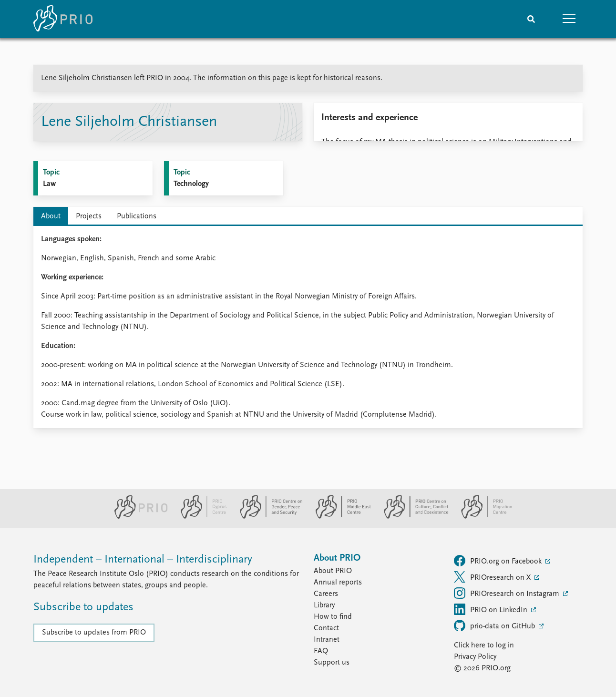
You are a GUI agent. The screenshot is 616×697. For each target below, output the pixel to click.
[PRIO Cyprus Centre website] (200, 517)
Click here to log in (484, 646)
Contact (326, 628)
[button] (569, 19)
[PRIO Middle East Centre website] (339, 517)
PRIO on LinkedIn (492, 609)
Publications (137, 216)
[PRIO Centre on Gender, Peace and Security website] (267, 517)
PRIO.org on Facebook (499, 561)
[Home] (63, 19)
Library (324, 605)
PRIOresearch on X (493, 577)
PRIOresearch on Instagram (508, 593)
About (51, 216)
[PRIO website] (137, 517)
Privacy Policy (475, 657)
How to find (333, 617)
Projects (89, 216)
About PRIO (333, 571)
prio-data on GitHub (495, 625)
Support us (332, 663)
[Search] (531, 19)
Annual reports (338, 583)
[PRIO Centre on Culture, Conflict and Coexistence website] (412, 517)
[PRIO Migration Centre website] (482, 517)
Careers (326, 594)
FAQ (321, 651)
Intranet (327, 640)
